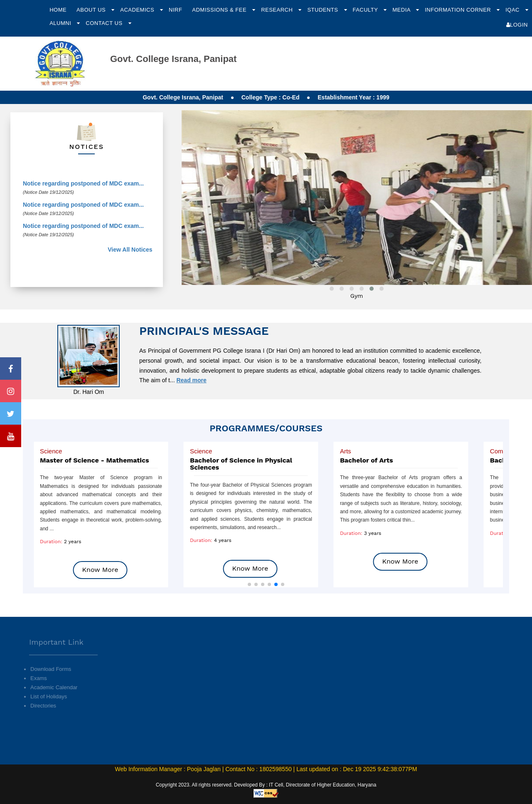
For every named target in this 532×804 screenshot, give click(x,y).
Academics (138, 10)
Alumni (61, 23)
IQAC (513, 10)
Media (402, 10)
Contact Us (105, 23)
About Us (92, 10)
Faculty (366, 10)
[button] (249, 584)
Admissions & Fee (220, 10)
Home (58, 10)
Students (323, 10)
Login (517, 25)
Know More (100, 570)
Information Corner (459, 10)
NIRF (175, 10)
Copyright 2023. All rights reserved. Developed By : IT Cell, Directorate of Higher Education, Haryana (266, 785)
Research (278, 10)
